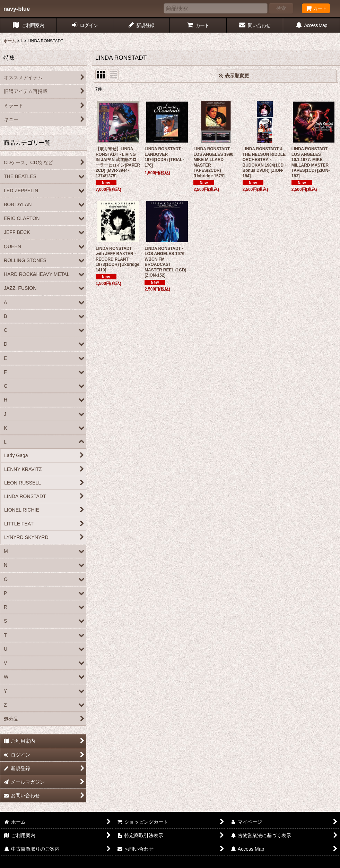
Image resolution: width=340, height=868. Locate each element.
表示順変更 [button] (234, 76)
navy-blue (17, 9)
